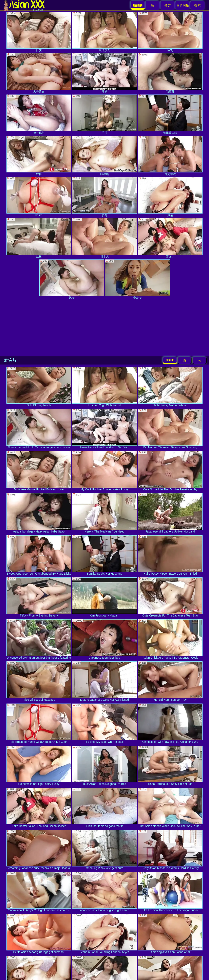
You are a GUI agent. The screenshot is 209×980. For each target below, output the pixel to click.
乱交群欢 (170, 156)
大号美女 (39, 73)
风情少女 (104, 32)
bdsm (39, 197)
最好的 (170, 360)
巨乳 (170, 32)
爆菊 (170, 197)
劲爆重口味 (170, 114)
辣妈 (104, 73)
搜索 (197, 5)
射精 (39, 156)
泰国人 (170, 238)
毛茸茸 (170, 73)
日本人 (104, 238)
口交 (39, 32)
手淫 (104, 114)
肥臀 (104, 197)
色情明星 (183, 5)
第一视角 (39, 114)
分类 (168, 5)
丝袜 (39, 238)
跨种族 (104, 156)
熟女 (72, 279)
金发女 (137, 279)
